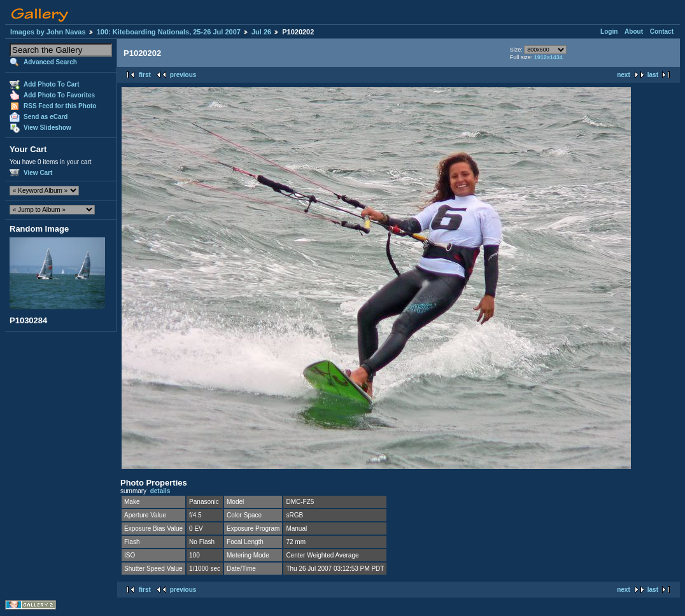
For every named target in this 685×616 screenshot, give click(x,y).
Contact (662, 31)
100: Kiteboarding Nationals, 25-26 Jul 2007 (169, 32)
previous (183, 75)
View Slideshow (47, 128)
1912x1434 (548, 57)
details (160, 491)
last (653, 75)
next (624, 75)
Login (609, 31)
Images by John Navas (48, 32)
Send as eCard (46, 117)
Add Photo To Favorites (59, 95)
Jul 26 (261, 32)
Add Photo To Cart (52, 84)
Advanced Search (50, 62)
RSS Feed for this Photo (60, 106)
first (145, 75)
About (634, 31)
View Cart (38, 173)
